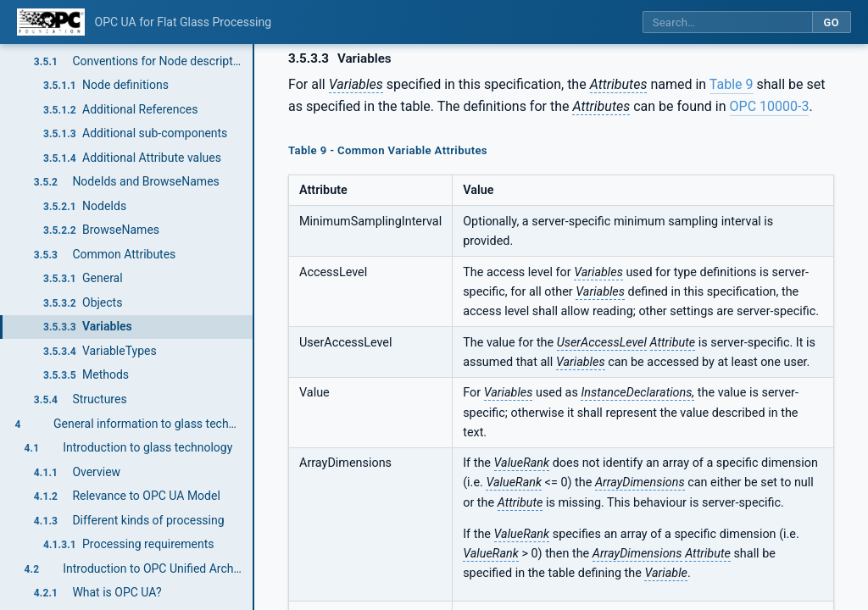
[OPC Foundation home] (51, 22)
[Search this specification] (727, 22)
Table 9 (732, 84)
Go (831, 22)
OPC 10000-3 (770, 106)
